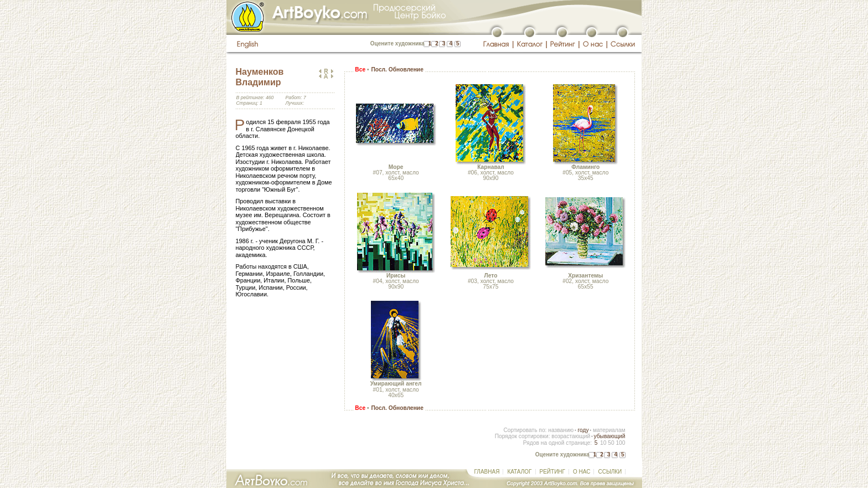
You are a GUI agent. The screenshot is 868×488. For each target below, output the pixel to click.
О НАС (582, 472)
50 (611, 443)
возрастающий (571, 436)
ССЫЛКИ (610, 472)
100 (620, 443)
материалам (609, 430)
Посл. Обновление (397, 70)
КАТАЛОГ (519, 472)
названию (561, 430)
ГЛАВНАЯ (487, 472)
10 (603, 443)
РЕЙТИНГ (552, 472)
